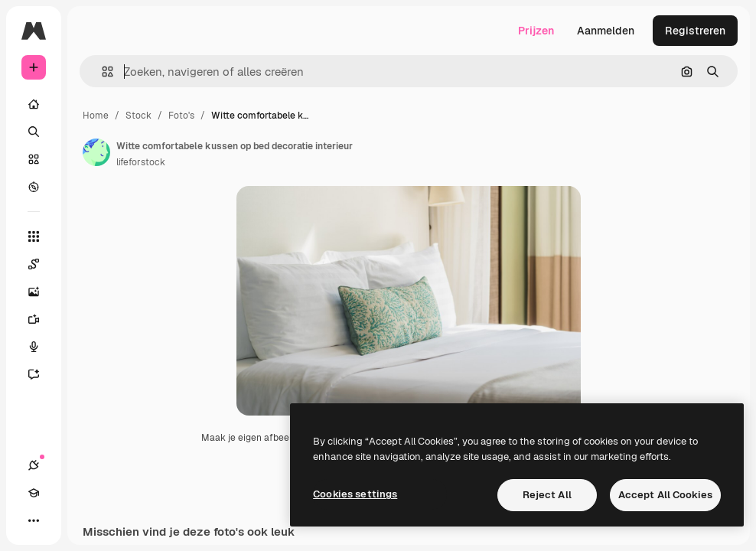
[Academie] (34, 493)
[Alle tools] (34, 236)
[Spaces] (34, 264)
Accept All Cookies (665, 495)
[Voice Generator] (34, 347)
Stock (138, 116)
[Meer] (34, 520)
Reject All (547, 495)
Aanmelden (606, 31)
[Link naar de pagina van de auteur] (96, 152)
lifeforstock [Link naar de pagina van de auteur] (141, 162)
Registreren (695, 31)
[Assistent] (34, 374)
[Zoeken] (34, 132)
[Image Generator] (34, 292)
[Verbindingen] (34, 465)
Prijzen (536, 31)
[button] (101, 72)
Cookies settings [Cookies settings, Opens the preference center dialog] (355, 494)
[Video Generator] (34, 319)
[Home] (34, 104)
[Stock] (34, 159)
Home (96, 116)
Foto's (181, 116)
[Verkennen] (34, 187)
